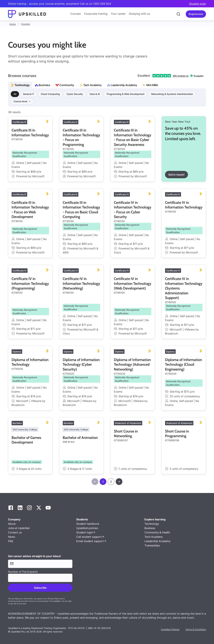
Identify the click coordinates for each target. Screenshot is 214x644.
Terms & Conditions (196, 629)
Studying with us (139, 14)
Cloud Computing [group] (50, 94)
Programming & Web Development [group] (126, 94)
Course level (21, 101)
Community (67, 85)
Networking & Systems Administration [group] (172, 94)
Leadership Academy (124, 85)
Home (13, 24)
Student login (198, 4)
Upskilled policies (87, 528)
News (11, 537)
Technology (22, 85)
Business (44, 85)
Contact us (15, 532)
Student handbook (88, 524)
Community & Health (157, 532)
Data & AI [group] (95, 94)
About (12, 524)
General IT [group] (29, 94)
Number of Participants (23, 572)
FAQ (11, 541)
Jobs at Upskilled (19, 528)
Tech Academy (92, 85)
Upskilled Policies (170, 629)
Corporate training (96, 14)
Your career (118, 14)
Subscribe (40, 588)
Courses (76, 14)
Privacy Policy (53, 599)
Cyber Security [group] (75, 94)
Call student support (89, 537)
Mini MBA (152, 85)
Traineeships (152, 545)
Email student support (90, 541)
